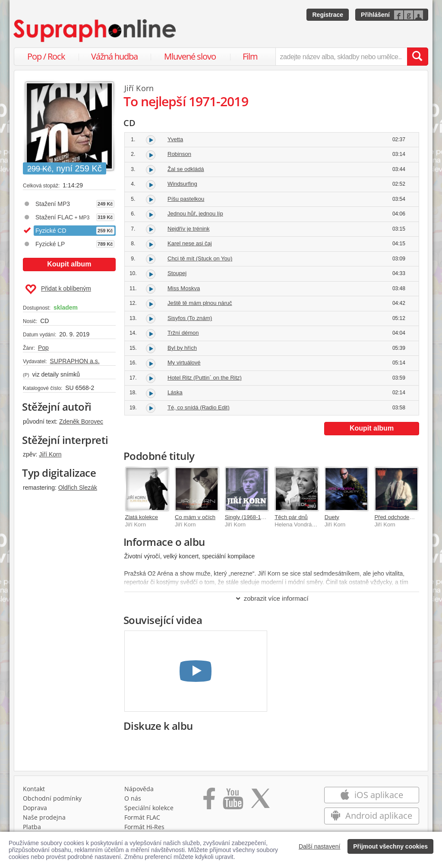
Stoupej (177, 273)
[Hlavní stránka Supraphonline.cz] (95, 31)
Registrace (328, 15)
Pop (43, 348)
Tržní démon (183, 333)
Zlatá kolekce (142, 517)
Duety (332, 517)
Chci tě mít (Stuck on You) (200, 258)
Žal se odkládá (186, 169)
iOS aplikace (371, 795)
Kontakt (34, 789)
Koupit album (69, 264)
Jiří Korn (50, 454)
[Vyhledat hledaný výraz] (417, 57)
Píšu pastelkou (186, 199)
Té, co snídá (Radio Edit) (199, 407)
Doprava (35, 808)
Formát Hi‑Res (145, 827)
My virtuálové (184, 363)
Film (250, 56)
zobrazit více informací (272, 598)
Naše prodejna (44, 817)
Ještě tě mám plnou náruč (200, 303)
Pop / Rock (46, 56)
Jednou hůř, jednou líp (195, 214)
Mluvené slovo (190, 56)
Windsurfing (182, 184)
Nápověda (139, 789)
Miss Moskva (184, 288)
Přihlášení (375, 15)
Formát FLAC (142, 817)
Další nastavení (320, 846)
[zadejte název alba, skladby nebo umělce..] (341, 57)
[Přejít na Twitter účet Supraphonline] (260, 801)
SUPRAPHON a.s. (74, 361)
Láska (175, 392)
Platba (32, 827)
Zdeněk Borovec (81, 421)
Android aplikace (371, 816)
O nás (133, 798)
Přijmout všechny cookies (390, 846)
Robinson (179, 154)
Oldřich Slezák (78, 488)
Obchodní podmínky (52, 798)
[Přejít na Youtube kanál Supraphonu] (233, 801)
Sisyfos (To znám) (190, 318)
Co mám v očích (195, 517)
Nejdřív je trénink (189, 229)
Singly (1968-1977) (249, 517)
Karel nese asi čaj (190, 243)
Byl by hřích (182, 348)
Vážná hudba (114, 56)
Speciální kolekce (149, 808)
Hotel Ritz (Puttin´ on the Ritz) (205, 378)
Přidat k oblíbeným (58, 289)
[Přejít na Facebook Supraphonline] (209, 801)
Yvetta (175, 139)
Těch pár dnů (291, 517)
